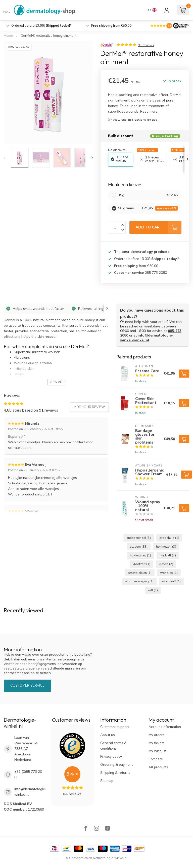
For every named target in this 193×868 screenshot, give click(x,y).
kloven (166, 564)
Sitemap (107, 781)
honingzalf (166, 546)
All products (158, 767)
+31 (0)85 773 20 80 (28, 774)
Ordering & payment (116, 765)
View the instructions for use (135, 120)
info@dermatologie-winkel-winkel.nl (147, 338)
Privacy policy (111, 757)
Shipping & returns (115, 773)
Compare (156, 759)
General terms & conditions (113, 746)
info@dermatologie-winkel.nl (30, 792)
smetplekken (140, 573)
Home (8, 36)
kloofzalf (141, 564)
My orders (156, 735)
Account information (165, 727)
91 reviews (146, 45)
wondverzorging (139, 581)
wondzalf (171, 581)
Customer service (27, 686)
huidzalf (168, 555)
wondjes (169, 573)
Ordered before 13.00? (41, 26)
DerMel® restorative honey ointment (49, 36)
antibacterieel (139, 538)
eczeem (139, 546)
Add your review (89, 407)
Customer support (115, 727)
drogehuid (169, 538)
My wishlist (157, 751)
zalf (153, 590)
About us (108, 735)
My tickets (157, 743)
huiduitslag (140, 555)
